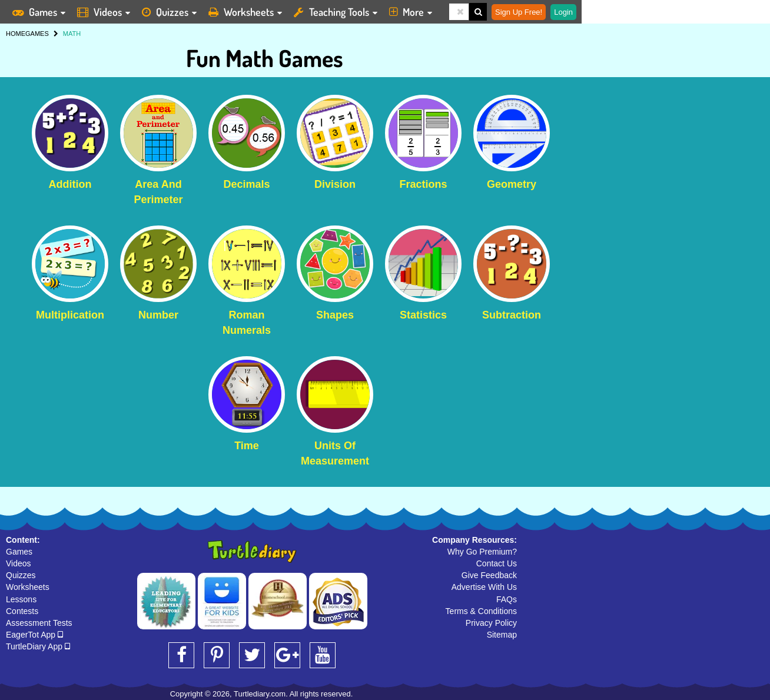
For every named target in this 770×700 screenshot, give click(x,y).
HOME (16, 34)
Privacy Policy (491, 623)
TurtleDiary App (38, 646)
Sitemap (502, 635)
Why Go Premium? (482, 552)
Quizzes (21, 575)
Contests (22, 611)
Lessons (21, 599)
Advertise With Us (484, 587)
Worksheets (28, 587)
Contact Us (497, 563)
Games (19, 552)
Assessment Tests (39, 623)
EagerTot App (34, 635)
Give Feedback (489, 575)
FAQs (507, 599)
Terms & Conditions (481, 611)
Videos (19, 563)
